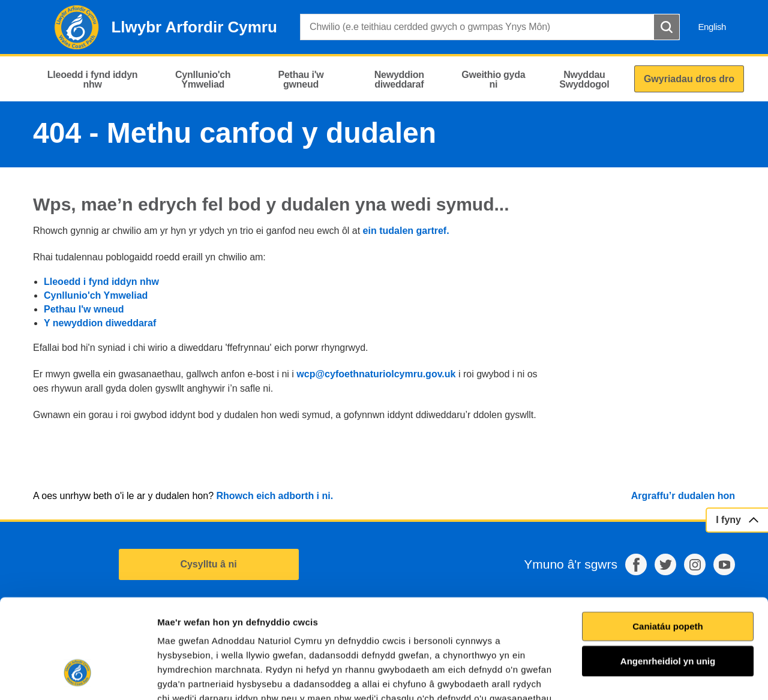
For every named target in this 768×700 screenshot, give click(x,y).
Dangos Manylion (683, 676)
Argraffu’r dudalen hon (683, 496)
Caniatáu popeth (668, 541)
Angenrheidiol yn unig (668, 576)
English (712, 27)
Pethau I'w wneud (84, 309)
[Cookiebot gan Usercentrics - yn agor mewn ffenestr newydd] (77, 677)
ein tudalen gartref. (406, 231)
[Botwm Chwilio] (667, 27)
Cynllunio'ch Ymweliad (96, 295)
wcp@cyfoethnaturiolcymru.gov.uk (376, 374)
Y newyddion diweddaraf (100, 323)
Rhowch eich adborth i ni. (274, 496)
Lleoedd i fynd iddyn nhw (101, 282)
